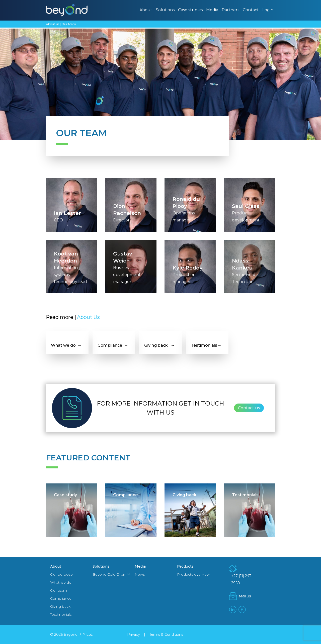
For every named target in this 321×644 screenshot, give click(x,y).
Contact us (249, 408)
